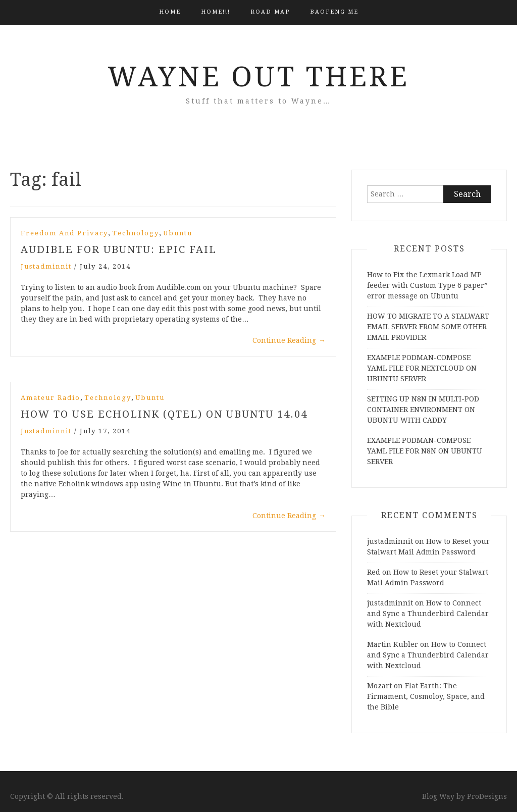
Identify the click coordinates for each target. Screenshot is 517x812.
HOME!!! (216, 12)
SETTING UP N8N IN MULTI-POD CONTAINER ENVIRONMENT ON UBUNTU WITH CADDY (423, 410)
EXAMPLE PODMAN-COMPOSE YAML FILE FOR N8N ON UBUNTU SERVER (425, 451)
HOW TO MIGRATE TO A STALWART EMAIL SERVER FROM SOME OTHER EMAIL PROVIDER (428, 327)
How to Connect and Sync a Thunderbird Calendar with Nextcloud (428, 614)
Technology (136, 233)
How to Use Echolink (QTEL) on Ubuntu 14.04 (164, 414)
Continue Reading (289, 340)
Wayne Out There (258, 77)
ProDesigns (487, 796)
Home (170, 12)
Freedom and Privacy (64, 233)
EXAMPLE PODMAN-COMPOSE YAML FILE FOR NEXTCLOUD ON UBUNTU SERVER (422, 368)
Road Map (270, 12)
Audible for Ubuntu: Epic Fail (119, 249)
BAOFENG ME (334, 12)
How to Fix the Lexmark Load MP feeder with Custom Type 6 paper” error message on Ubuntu (427, 285)
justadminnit (46, 266)
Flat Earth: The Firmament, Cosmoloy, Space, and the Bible (426, 696)
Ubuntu (178, 233)
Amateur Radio (50, 398)
